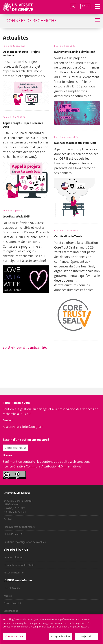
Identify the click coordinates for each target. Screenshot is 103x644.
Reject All (86, 638)
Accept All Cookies (61, 638)
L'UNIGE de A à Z (13, 534)
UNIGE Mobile (12, 588)
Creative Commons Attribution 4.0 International (48, 466)
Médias (8, 596)
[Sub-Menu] (97, 21)
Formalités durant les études (20, 565)
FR (83, 6)
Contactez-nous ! (16, 448)
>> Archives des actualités (25, 348)
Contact (8, 519)
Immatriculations (13, 557)
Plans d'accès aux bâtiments (19, 527)
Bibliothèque (11, 611)
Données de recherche (31, 21)
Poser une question (14, 573)
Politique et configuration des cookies (25, 542)
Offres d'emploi (12, 603)
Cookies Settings (14, 638)
